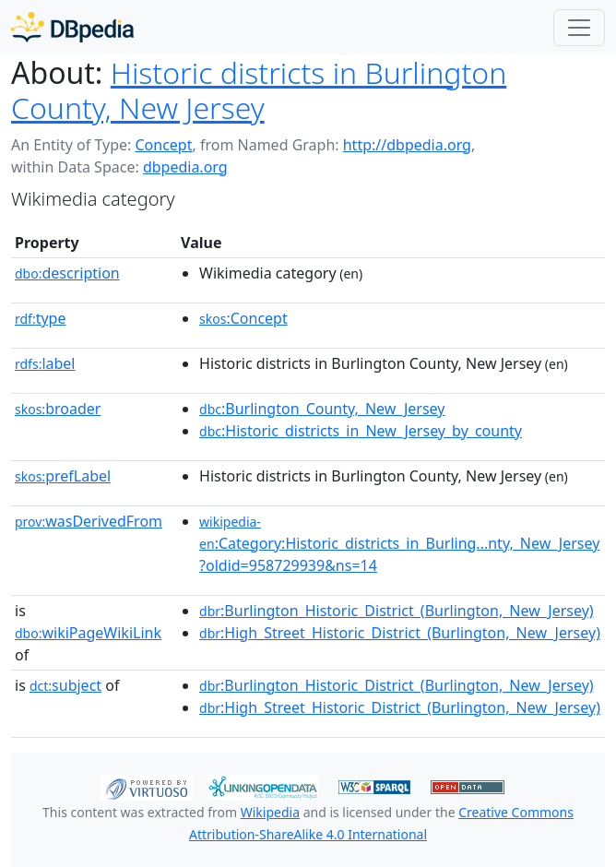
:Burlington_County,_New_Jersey (322, 409)
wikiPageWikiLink (88, 633)
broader (58, 409)
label (45, 363)
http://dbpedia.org (407, 145)
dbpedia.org (185, 167)
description (67, 273)
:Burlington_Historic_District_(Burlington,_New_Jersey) (397, 611)
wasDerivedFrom (89, 521)
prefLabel (63, 476)
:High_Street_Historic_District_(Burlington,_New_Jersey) (400, 633)
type (41, 318)
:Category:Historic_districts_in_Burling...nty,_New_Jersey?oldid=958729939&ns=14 (399, 544)
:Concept (243, 318)
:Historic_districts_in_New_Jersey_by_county (361, 431)
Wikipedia (270, 812)
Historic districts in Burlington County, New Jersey (259, 90)
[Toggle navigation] (579, 28)
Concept (163, 145)
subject (65, 685)
